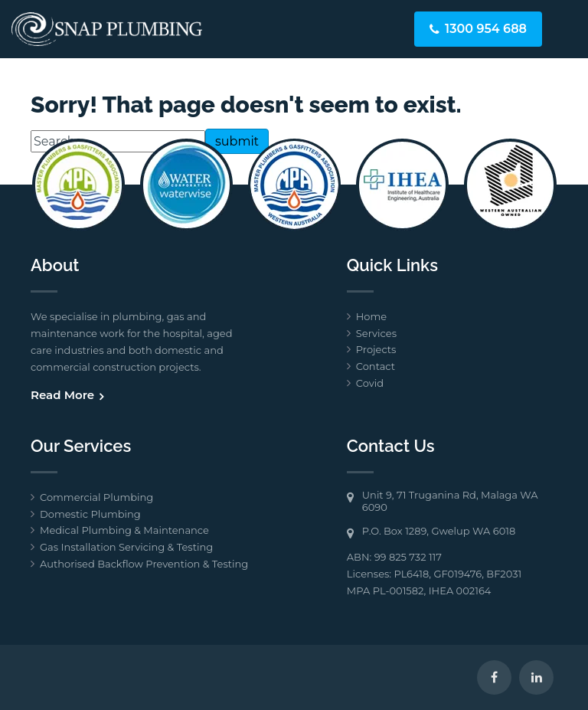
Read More (62, 395)
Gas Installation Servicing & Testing (126, 547)
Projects (376, 349)
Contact (376, 366)
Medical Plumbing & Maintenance (124, 530)
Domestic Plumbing (90, 514)
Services (376, 333)
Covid (370, 383)
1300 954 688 (486, 29)
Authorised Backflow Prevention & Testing (144, 564)
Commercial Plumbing (96, 497)
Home (371, 316)
